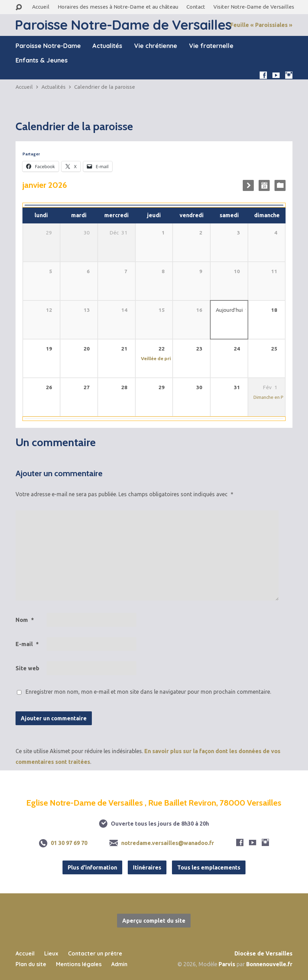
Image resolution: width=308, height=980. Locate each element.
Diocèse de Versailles (263, 953)
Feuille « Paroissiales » (261, 25)
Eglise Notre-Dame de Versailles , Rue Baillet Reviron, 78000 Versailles (154, 803)
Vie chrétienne (156, 46)
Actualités (107, 46)
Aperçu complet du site (154, 921)
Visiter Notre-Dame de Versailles (254, 7)
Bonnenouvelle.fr (269, 964)
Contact (196, 7)
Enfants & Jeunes (42, 60)
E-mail (27, 644)
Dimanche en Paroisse (276, 397)
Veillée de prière (160, 358)
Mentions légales (79, 964)
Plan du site (31, 964)
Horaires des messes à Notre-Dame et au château (118, 7)
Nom (25, 620)
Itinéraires (147, 867)
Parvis (227, 964)
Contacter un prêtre (95, 953)
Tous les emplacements (209, 867)
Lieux (51, 953)
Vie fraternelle (211, 46)
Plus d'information (92, 867)
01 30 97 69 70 (69, 843)
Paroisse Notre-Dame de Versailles (123, 25)
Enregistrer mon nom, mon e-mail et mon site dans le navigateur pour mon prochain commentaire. (148, 692)
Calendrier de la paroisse (105, 87)
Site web (27, 668)
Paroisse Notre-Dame (48, 46)
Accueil (41, 7)
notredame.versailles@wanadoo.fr (168, 843)
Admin (119, 964)
